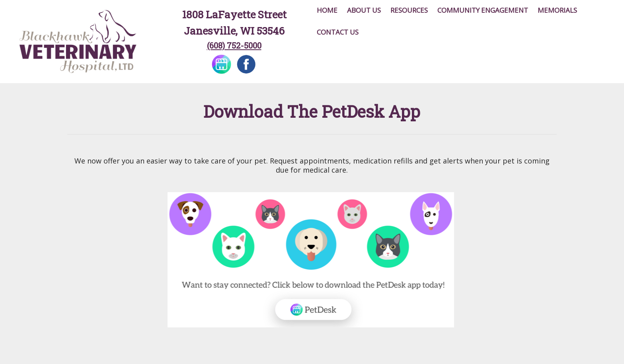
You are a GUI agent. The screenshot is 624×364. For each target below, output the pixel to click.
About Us (364, 10)
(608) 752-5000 (234, 45)
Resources (409, 10)
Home (327, 10)
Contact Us (338, 32)
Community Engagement (483, 10)
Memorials (557, 10)
